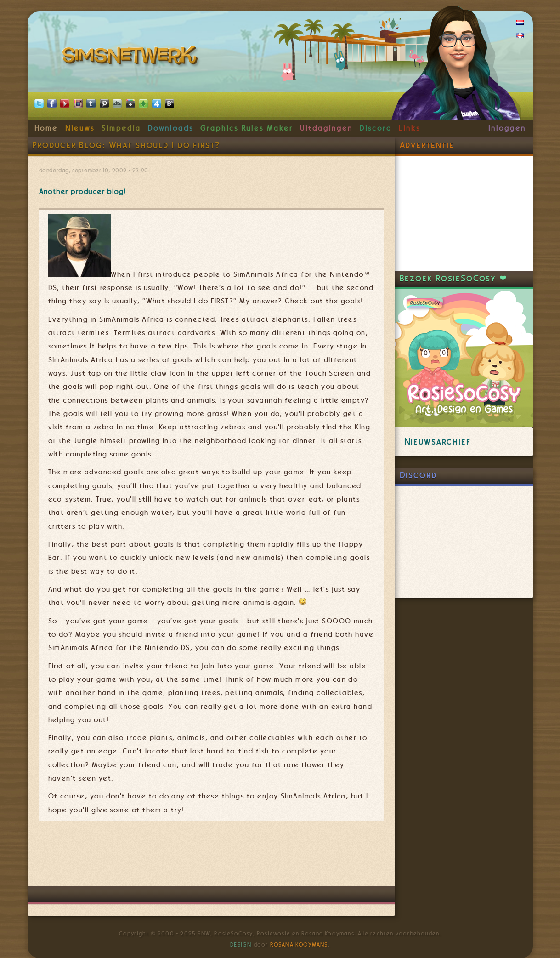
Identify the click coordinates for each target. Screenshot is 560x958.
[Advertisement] (211, 858)
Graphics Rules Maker (247, 128)
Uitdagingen (326, 128)
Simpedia (121, 128)
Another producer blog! (83, 192)
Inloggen (507, 128)
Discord (376, 128)
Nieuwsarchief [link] (438, 442)
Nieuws (80, 128)
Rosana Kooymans (299, 945)
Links (410, 128)
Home (46, 128)
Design (241, 945)
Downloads (170, 128)
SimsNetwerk (132, 57)
